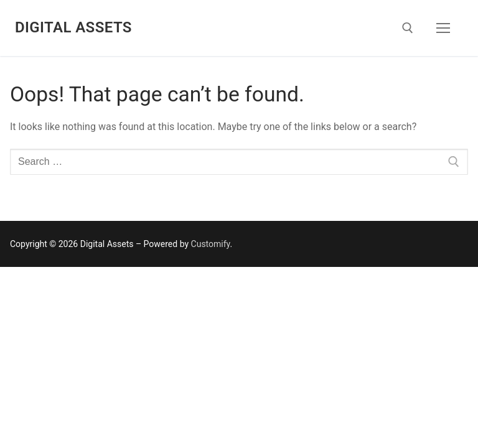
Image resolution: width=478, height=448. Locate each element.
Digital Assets (73, 27)
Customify (211, 244)
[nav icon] (443, 28)
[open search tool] (408, 28)
